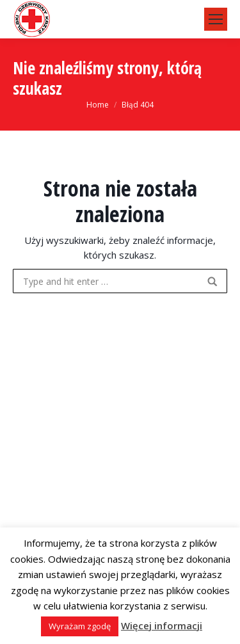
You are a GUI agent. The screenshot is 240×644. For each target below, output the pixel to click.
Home (98, 105)
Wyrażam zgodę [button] (80, 626)
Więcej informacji (162, 625)
